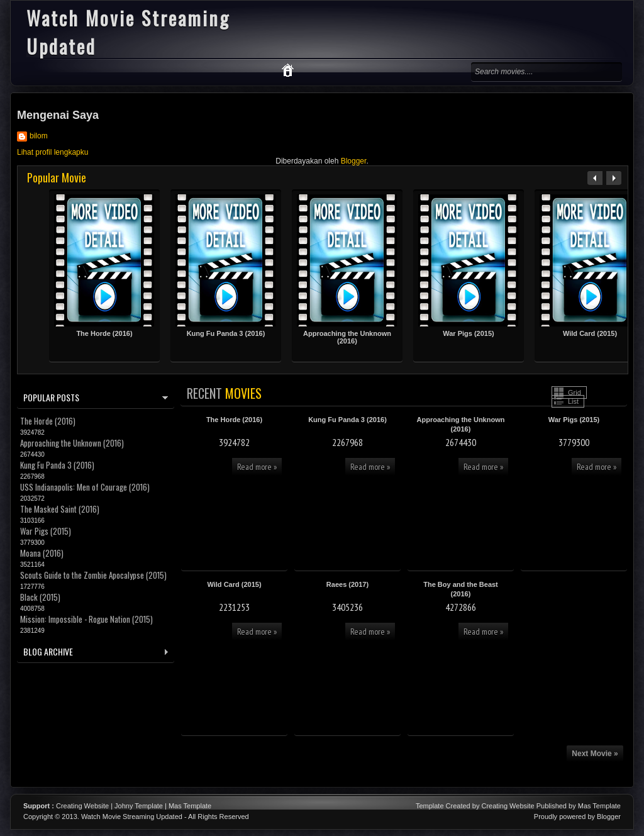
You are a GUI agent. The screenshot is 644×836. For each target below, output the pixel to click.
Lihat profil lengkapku (53, 152)
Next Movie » (595, 754)
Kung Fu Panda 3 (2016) (226, 333)
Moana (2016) (42, 553)
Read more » (257, 467)
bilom (39, 136)
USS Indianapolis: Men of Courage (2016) (85, 487)
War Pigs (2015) (469, 333)
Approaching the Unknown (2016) (347, 337)
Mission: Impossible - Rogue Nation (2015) (86, 619)
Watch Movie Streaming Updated (132, 816)
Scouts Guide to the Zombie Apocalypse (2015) (93, 575)
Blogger (354, 161)
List (573, 401)
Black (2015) (40, 597)
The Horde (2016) (104, 333)
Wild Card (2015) (590, 333)
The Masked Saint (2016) (60, 509)
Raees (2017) (347, 584)
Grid (575, 393)
